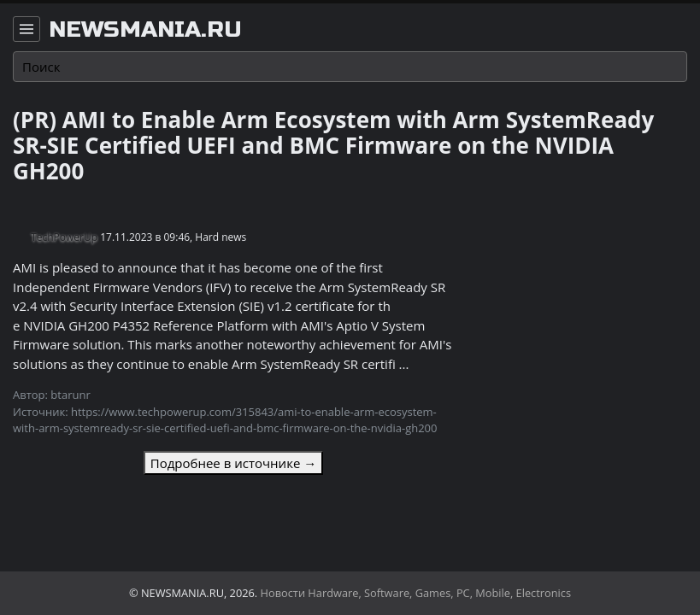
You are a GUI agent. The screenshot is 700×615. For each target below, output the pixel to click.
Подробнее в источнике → (233, 463)
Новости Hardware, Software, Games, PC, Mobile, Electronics (416, 593)
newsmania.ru (145, 30)
